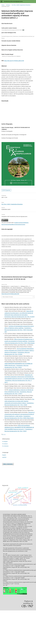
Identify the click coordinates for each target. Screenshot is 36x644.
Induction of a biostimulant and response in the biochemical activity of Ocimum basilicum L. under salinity (19, 412)
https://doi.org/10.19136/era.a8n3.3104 (14, 61)
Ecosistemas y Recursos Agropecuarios (13, 1)
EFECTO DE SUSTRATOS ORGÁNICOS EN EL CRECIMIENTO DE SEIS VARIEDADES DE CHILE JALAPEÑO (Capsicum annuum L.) (19, 425)
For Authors (5, 441)
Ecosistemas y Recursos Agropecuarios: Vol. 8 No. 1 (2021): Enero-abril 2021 (19, 327)
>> (5, 432)
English (4, 453)
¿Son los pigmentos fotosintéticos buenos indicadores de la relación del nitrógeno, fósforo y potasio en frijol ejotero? (19, 348)
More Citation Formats (8, 294)
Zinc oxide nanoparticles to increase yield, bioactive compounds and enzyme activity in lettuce (19, 399)
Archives (8, 5)
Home (3, 5)
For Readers (5, 439)
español (4, 455)
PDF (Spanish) (7, 188)
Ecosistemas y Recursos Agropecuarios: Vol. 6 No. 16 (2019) (19, 314)
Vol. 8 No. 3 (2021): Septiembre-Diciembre (21, 5)
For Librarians (5, 444)
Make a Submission (8, 462)
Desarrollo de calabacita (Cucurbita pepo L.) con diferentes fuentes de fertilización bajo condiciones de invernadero (19, 311)
